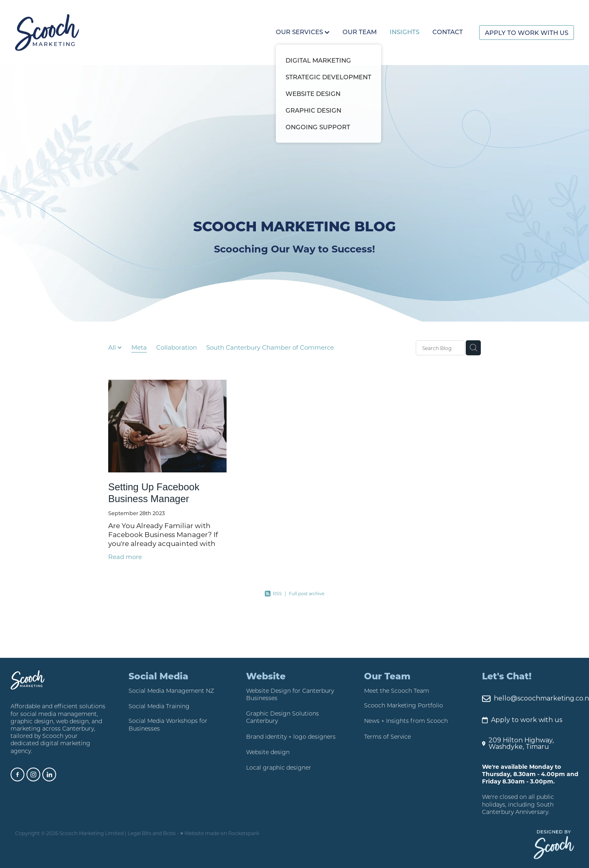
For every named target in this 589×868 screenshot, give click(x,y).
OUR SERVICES (303, 32)
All (113, 347)
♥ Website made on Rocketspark (220, 833)
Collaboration (177, 347)
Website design (268, 752)
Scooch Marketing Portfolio (404, 705)
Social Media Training (159, 706)
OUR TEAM (360, 32)
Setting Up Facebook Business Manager (154, 493)
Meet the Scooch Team (397, 691)
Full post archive (307, 594)
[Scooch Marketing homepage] (71, 33)
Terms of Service (387, 737)
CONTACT (448, 32)
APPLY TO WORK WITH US (527, 33)
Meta (139, 347)
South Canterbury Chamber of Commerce (270, 347)
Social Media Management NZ (171, 691)
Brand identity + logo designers (291, 737)
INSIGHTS (405, 32)
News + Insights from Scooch (406, 721)
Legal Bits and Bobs (152, 833)
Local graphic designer (279, 768)
